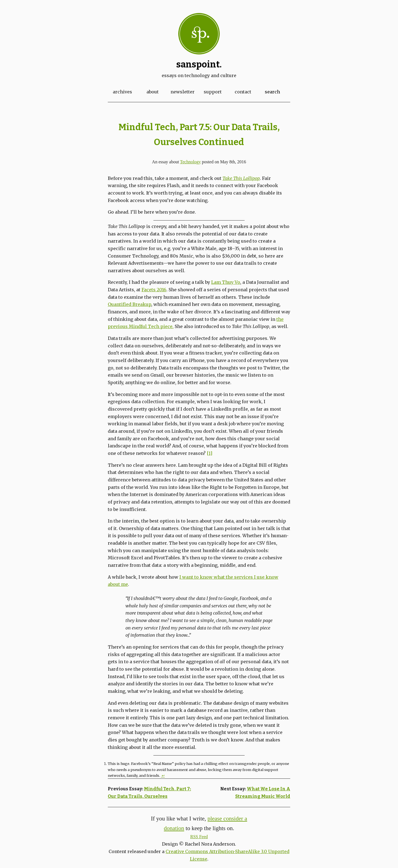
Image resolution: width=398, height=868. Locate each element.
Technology (190, 162)
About (153, 92)
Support (213, 92)
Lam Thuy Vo (226, 282)
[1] (210, 453)
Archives (122, 92)
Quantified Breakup (129, 304)
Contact (243, 92)
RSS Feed (199, 837)
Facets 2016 (154, 290)
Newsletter (183, 92)
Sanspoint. (199, 64)
